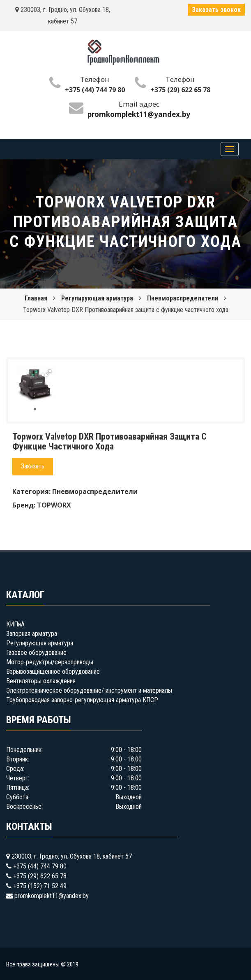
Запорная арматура (32, 634)
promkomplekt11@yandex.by (52, 896)
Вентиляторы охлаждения (41, 681)
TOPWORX (54, 505)
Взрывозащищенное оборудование (53, 672)
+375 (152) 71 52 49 (40, 886)
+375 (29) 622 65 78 (180, 90)
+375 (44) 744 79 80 (95, 90)
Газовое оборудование (36, 653)
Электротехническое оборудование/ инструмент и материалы (89, 690)
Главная (36, 298)
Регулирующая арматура (97, 298)
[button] (48, 373)
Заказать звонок (216, 10)
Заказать (33, 466)
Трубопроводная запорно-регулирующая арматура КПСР (82, 700)
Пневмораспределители (183, 298)
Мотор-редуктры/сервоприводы (50, 662)
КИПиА (15, 624)
